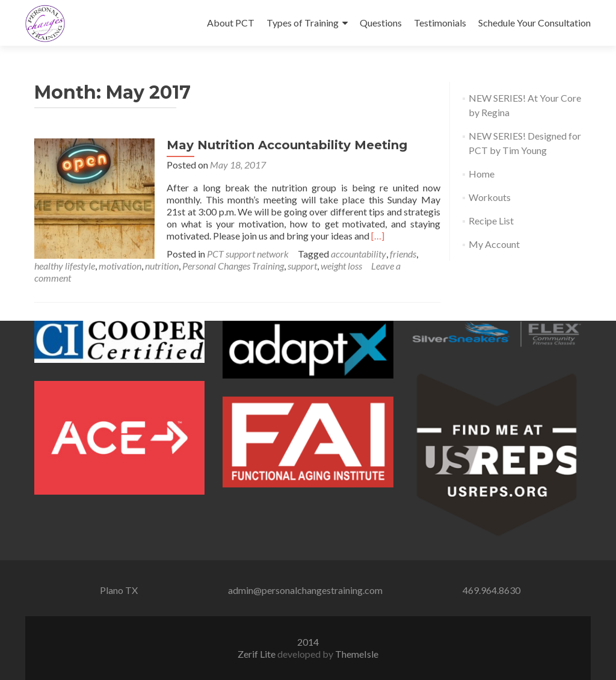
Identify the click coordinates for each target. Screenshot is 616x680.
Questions (381, 23)
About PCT (231, 23)
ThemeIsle (357, 654)
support (302, 266)
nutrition (162, 266)
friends (403, 254)
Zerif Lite (257, 654)
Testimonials (440, 23)
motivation (120, 266)
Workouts (490, 197)
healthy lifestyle (65, 266)
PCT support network (248, 254)
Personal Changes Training (233, 266)
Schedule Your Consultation (534, 23)
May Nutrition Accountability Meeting (287, 145)
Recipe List (491, 221)
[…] (378, 236)
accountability (359, 254)
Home (482, 174)
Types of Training (303, 23)
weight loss (341, 266)
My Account (494, 244)
